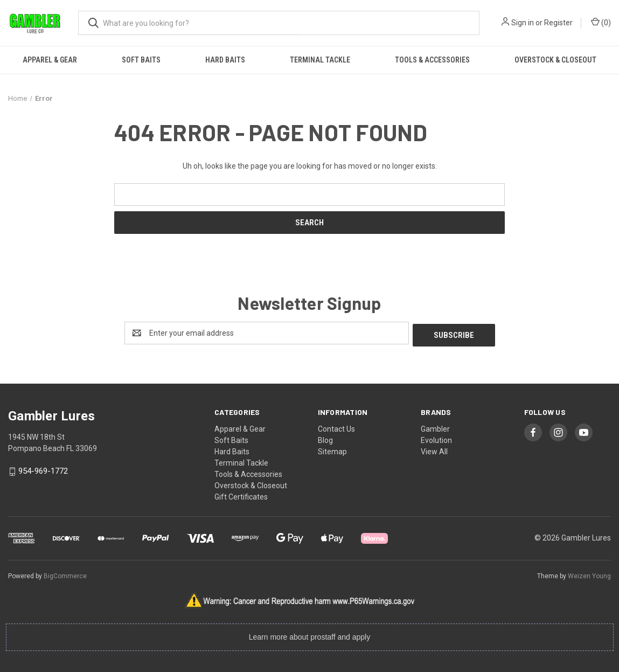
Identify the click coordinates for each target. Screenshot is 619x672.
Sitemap (332, 449)
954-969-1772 (43, 469)
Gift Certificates (241, 495)
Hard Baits (225, 60)
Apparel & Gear (50, 60)
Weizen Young (589, 574)
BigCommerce (65, 574)
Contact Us (336, 427)
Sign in (523, 23)
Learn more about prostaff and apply (309, 635)
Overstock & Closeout (251, 483)
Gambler (435, 427)
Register (558, 23)
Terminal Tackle (320, 60)
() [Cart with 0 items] (601, 22)
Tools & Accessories (432, 60)
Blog (325, 438)
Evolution (436, 438)
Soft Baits (141, 60)
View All (434, 449)
